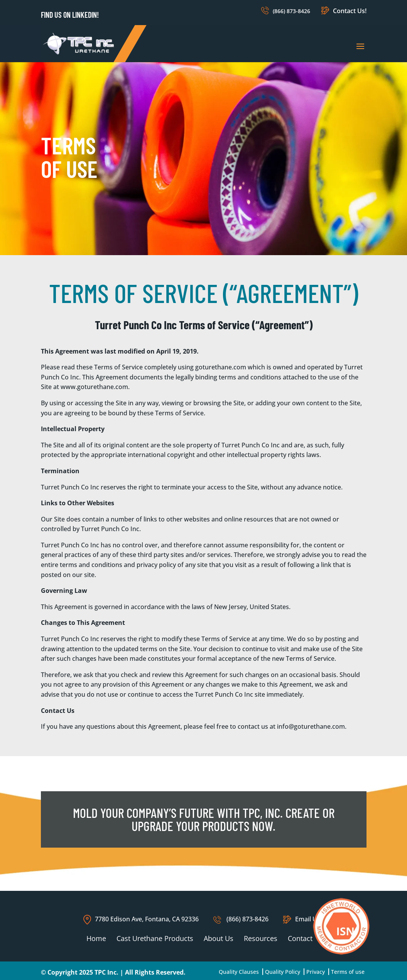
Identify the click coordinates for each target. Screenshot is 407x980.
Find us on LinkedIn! (70, 15)
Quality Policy (283, 972)
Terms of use (348, 972)
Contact (300, 938)
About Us (219, 938)
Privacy (316, 972)
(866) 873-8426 (291, 11)
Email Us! (302, 919)
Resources (261, 938)
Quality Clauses (239, 972)
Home (96, 938)
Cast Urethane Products (155, 938)
